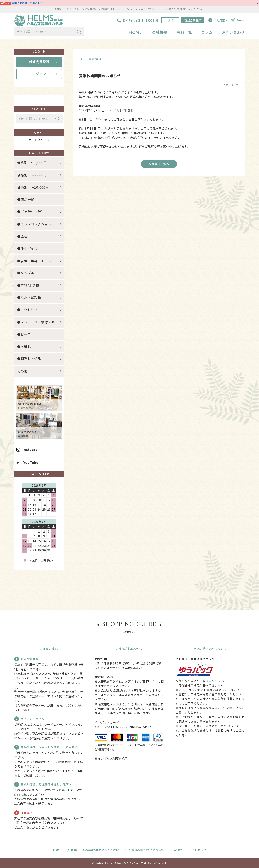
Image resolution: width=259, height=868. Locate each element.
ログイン (170, 20)
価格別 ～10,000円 (33, 187)
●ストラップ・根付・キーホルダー (41, 322)
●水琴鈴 (24, 347)
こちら (213, 681)
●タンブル (26, 273)
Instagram (32, 449)
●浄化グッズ (27, 248)
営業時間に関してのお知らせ (29, 3)
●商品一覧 (27, 199)
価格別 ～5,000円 (32, 175)
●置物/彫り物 (28, 285)
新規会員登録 (193, 20)
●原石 (22, 236)
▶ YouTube (27, 462)
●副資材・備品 (29, 359)
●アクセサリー (29, 310)
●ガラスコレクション (34, 224)
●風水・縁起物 (29, 297)
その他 (22, 371)
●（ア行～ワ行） (31, 212)
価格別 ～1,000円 (32, 163)
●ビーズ (24, 334)
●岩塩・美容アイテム (34, 261)
